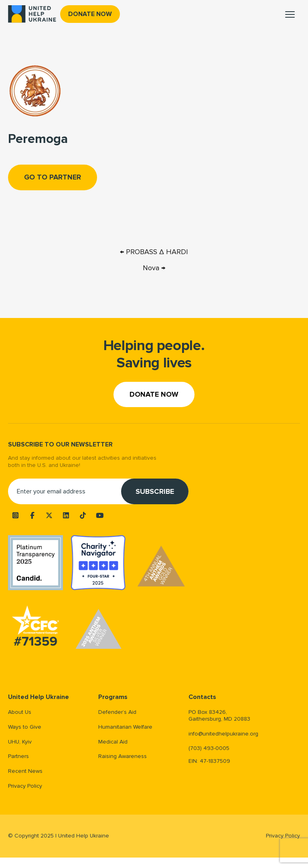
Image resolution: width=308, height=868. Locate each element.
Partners (18, 756)
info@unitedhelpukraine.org (223, 734)
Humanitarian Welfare (125, 727)
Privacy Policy (25, 786)
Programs (113, 697)
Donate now (90, 14)
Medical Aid (113, 742)
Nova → (154, 268)
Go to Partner (53, 177)
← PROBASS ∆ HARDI (154, 252)
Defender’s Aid (117, 712)
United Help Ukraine (38, 697)
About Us (20, 712)
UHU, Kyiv (20, 742)
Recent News (25, 771)
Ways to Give (25, 727)
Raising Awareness (123, 756)
